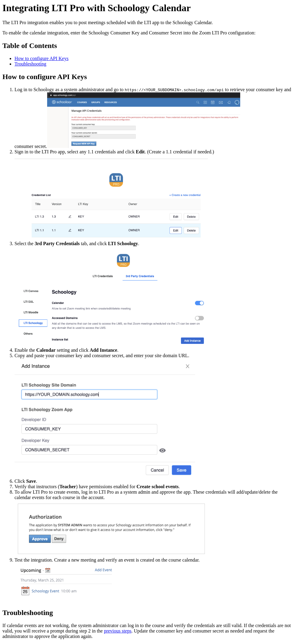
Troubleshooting (30, 64)
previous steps (118, 631)
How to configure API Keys (42, 58)
